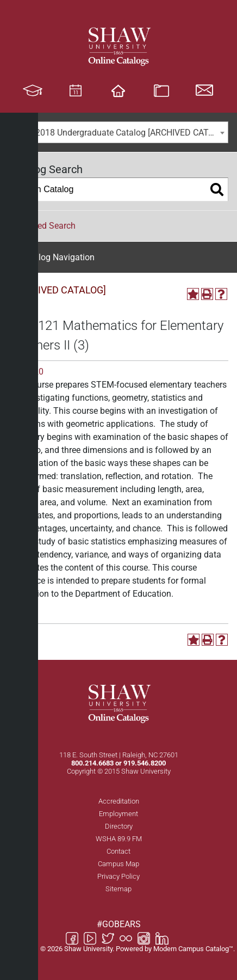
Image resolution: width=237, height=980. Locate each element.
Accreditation (119, 801)
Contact (118, 851)
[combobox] (118, 132)
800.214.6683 (92, 763)
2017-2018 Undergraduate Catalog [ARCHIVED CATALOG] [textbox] (121, 133)
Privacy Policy (118, 876)
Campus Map (118, 864)
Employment (118, 814)
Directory (119, 826)
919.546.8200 (145, 763)
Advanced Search (42, 226)
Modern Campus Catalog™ (193, 949)
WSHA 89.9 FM (119, 839)
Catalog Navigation (58, 257)
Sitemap (118, 889)
